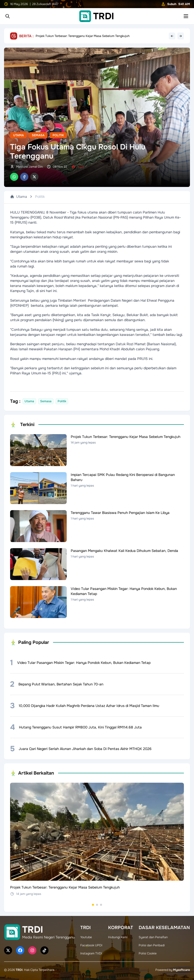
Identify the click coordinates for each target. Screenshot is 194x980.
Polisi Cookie (148, 953)
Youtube (86, 937)
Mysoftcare (181, 970)
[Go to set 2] (97, 905)
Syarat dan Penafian (153, 937)
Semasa (38, 135)
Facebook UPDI (91, 945)
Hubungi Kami (118, 937)
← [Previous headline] (172, 36)
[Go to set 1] (93, 905)
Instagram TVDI (91, 953)
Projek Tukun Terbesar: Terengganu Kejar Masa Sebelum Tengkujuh (83, 36)
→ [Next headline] (181, 36)
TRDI (19, 970)
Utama (18, 135)
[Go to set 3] (101, 905)
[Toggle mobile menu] (186, 16)
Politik (58, 135)
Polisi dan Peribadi (152, 945)
